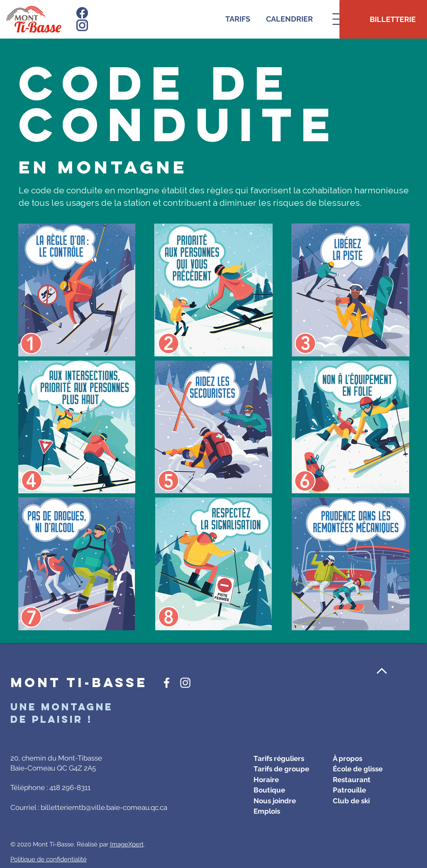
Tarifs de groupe (281, 769)
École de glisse (358, 769)
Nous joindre (275, 801)
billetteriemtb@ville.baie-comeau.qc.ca (104, 807)
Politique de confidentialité (49, 859)
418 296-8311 (70, 788)
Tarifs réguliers (279, 758)
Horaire (266, 780)
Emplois (267, 811)
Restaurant (352, 780)
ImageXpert (127, 844)
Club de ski (351, 801)
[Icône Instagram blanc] (185, 683)
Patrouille (349, 790)
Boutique (269, 790)
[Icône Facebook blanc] (167, 683)
